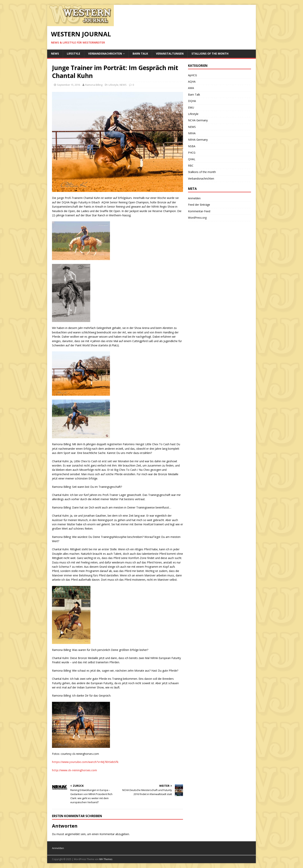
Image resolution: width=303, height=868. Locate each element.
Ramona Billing (94, 85)
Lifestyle (74, 54)
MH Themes (106, 859)
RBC (191, 166)
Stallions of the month (210, 54)
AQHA (192, 82)
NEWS (55, 54)
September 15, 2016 (69, 85)
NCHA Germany (198, 120)
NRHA (192, 133)
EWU (191, 107)
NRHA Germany (198, 140)
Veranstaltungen (170, 54)
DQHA (192, 101)
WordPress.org (197, 218)
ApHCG (192, 75)
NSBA (192, 146)
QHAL (192, 159)
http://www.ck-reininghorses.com (74, 770)
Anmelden (194, 198)
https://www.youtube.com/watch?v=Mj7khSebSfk (85, 762)
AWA (191, 88)
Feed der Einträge (199, 205)
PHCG (192, 153)
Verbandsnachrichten (105, 54)
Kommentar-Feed (199, 211)
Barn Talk (140, 54)
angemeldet (72, 834)
